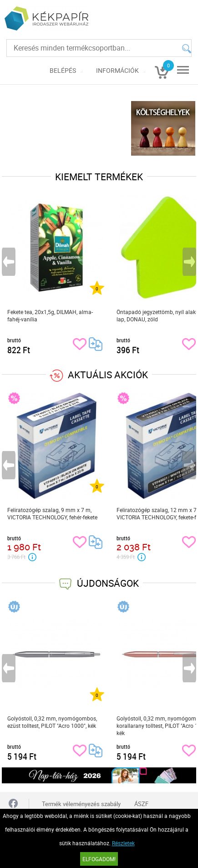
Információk (117, 70)
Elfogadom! (99, 859)
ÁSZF (141, 804)
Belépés (63, 70)
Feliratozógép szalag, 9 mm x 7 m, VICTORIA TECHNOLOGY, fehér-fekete (52, 513)
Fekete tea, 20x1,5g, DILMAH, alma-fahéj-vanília (50, 315)
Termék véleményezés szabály (81, 804)
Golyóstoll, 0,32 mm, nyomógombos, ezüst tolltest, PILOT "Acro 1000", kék (52, 722)
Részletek (123, 843)
